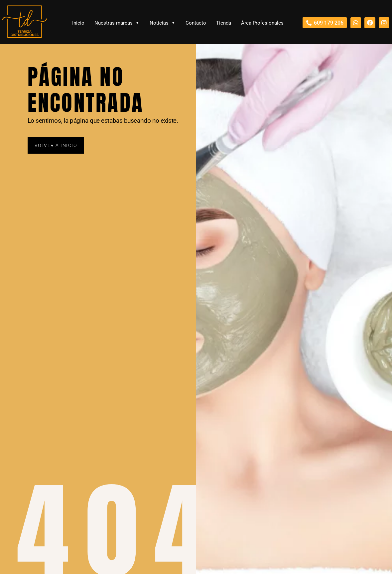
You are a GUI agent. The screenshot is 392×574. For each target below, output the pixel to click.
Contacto (196, 23)
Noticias (163, 23)
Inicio (78, 23)
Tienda (224, 23)
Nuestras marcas (117, 23)
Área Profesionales (262, 23)
